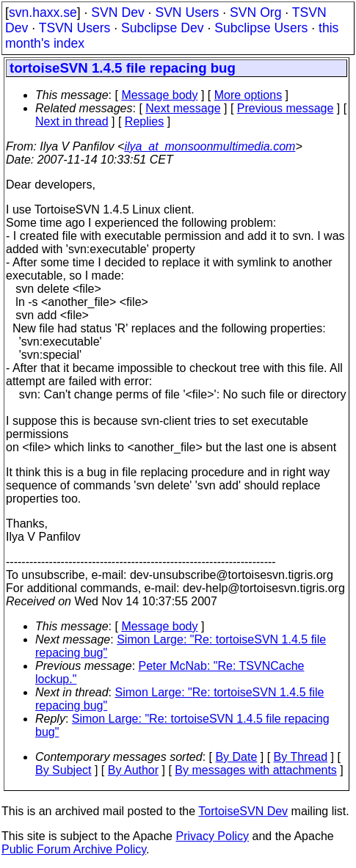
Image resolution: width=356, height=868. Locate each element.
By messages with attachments (256, 770)
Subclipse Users (261, 28)
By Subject (63, 770)
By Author (133, 770)
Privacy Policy (212, 836)
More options (248, 95)
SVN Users (187, 12)
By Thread (301, 757)
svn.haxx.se (43, 12)
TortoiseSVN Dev (243, 811)
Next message (183, 108)
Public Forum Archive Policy (74, 849)
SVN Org (255, 12)
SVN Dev (117, 12)
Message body (159, 95)
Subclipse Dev (162, 28)
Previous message (286, 108)
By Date (236, 757)
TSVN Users (75, 28)
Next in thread (72, 121)
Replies (144, 121)
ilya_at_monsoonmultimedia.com (210, 146)
